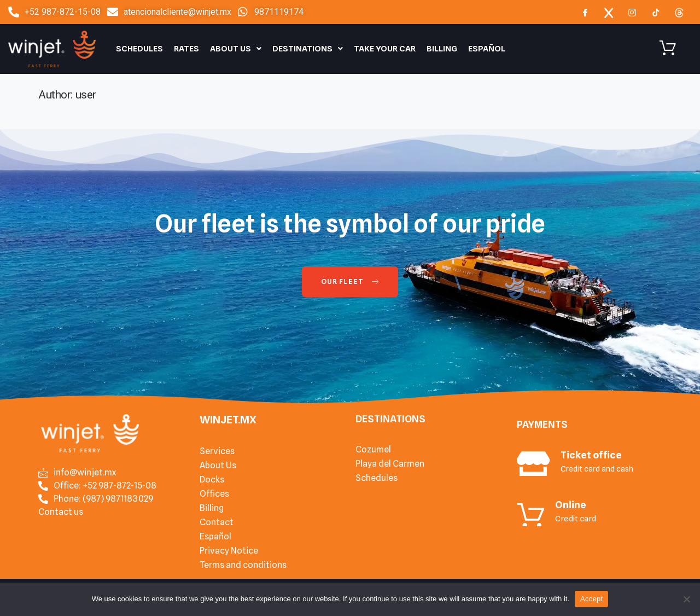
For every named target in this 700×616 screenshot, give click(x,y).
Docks (212, 480)
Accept (591, 599)
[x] (609, 12)
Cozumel (373, 449)
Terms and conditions (243, 565)
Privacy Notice (229, 551)
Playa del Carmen (390, 464)
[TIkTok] (656, 12)
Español (487, 49)
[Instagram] (632, 12)
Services (217, 451)
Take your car (385, 49)
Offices (214, 494)
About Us (236, 49)
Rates (186, 49)
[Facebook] (585, 12)
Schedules (139, 49)
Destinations (308, 49)
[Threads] (679, 12)
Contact (217, 522)
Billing (442, 49)
